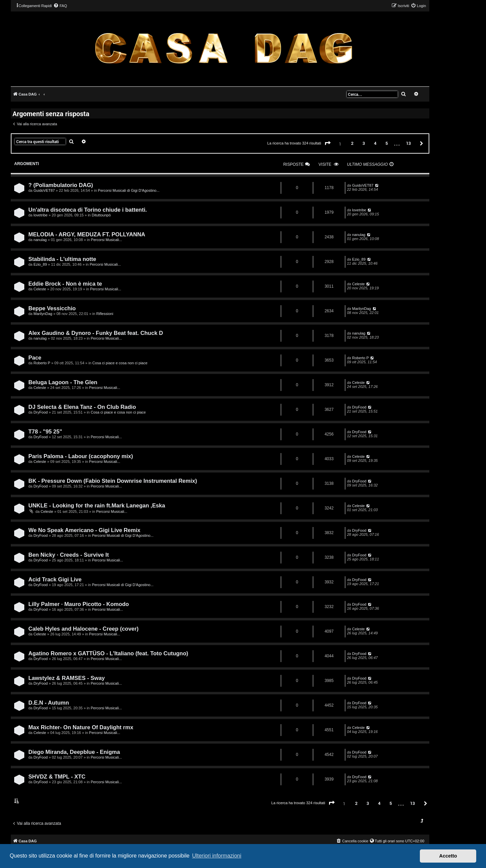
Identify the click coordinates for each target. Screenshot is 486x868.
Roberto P (42, 363)
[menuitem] (60, 6)
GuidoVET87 (44, 190)
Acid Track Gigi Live (55, 579)
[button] (328, 143)
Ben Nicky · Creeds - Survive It (69, 555)
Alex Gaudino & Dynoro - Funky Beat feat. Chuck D (96, 333)
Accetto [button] (448, 856)
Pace (35, 358)
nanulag (40, 240)
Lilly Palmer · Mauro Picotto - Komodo (79, 604)
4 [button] (375, 143)
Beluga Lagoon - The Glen (63, 382)
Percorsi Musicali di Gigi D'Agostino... (129, 190)
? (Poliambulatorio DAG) (61, 185)
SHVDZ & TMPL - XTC (57, 777)
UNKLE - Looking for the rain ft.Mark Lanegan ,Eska (97, 505)
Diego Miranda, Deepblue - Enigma (74, 752)
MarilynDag (43, 314)
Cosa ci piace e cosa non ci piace (120, 363)
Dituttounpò (101, 215)
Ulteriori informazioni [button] (217, 856)
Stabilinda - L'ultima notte (62, 259)
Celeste (40, 289)
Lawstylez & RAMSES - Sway (66, 678)
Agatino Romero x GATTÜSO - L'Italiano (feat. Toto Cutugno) (108, 653)
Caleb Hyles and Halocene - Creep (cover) (83, 629)
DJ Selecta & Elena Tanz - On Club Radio (82, 407)
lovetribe (40, 215)
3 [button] (364, 143)
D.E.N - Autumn (49, 703)
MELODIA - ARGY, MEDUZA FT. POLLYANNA (87, 234)
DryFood (40, 412)
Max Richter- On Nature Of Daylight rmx (81, 727)
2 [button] (352, 143)
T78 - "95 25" (45, 431)
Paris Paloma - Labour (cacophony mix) (81, 456)
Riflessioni (105, 314)
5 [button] (387, 143)
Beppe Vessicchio (52, 308)
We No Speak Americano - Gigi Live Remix (84, 530)
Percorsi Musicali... (106, 240)
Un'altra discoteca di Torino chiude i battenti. (88, 210)
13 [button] (408, 143)
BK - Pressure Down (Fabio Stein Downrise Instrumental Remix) (113, 481)
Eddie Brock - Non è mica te (65, 284)
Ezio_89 (40, 264)
